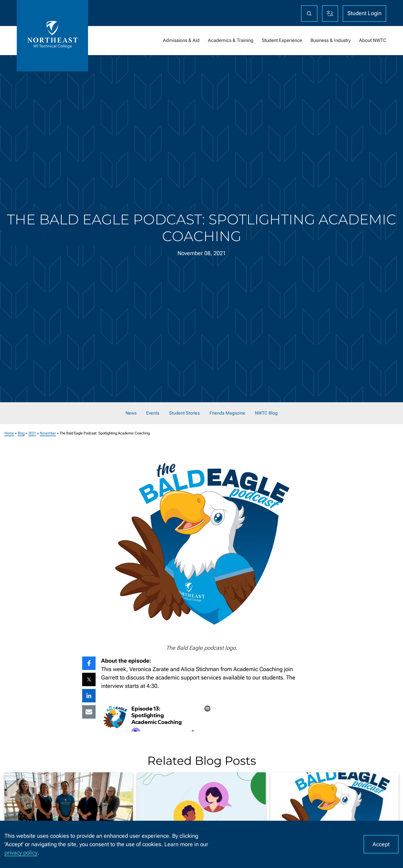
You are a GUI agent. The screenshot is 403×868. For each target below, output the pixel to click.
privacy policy (21, 853)
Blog (21, 433)
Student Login (364, 13)
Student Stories (184, 413)
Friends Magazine (227, 413)
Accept (381, 844)
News (131, 413)
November (48, 433)
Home (9, 433)
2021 (32, 433)
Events (153, 413)
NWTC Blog (266, 413)
